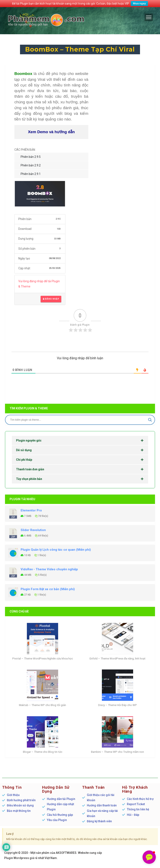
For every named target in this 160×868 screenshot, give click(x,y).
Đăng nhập (51, 299)
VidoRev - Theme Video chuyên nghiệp (49, 569)
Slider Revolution (33, 530)
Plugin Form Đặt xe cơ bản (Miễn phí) (48, 589)
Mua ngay (139, 3)
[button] (149, 857)
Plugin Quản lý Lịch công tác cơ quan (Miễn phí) (56, 550)
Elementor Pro (31, 510)
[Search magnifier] (150, 420)
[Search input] (78, 420)
